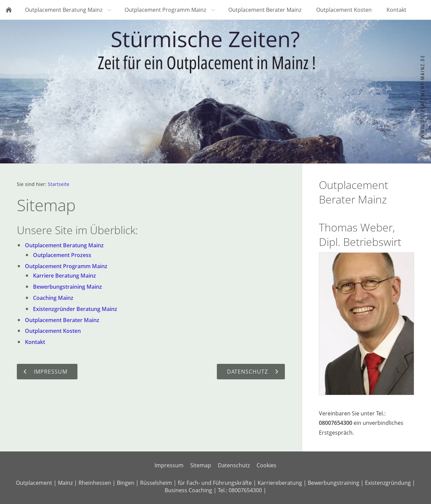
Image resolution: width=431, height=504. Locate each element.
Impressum (169, 465)
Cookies (267, 465)
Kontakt (35, 342)
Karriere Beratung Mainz (64, 276)
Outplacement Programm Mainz (66, 266)
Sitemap (201, 465)
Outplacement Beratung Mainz (64, 245)
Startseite (59, 184)
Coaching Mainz (53, 298)
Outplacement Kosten (53, 331)
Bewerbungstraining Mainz (68, 287)
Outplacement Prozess (62, 255)
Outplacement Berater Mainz (62, 320)
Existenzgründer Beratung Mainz (75, 309)
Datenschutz (234, 465)
